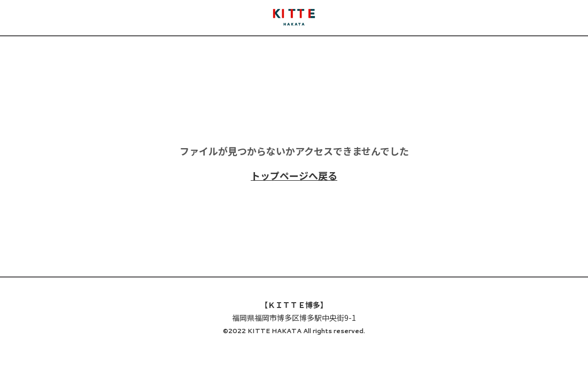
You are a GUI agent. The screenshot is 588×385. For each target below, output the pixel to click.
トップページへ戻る (294, 175)
